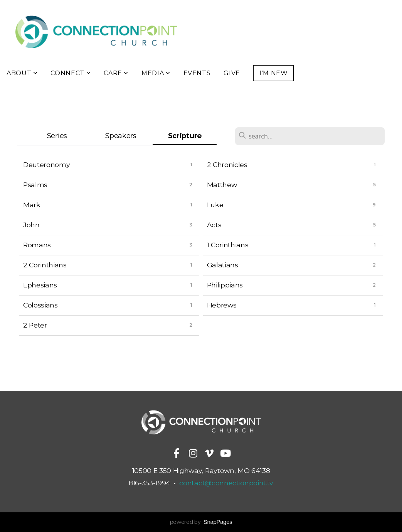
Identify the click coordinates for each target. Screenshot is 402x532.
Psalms (35, 185)
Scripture (185, 136)
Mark (32, 205)
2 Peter (35, 325)
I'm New (273, 73)
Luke (215, 205)
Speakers (121, 136)
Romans (37, 245)
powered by (201, 522)
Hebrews (222, 305)
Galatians (223, 265)
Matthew (222, 185)
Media (156, 73)
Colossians (40, 305)
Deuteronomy (46, 165)
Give (232, 73)
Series (57, 136)
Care (116, 73)
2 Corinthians (45, 265)
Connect (71, 73)
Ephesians (40, 285)
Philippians (225, 285)
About (22, 73)
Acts (214, 225)
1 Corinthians (228, 245)
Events (197, 73)
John (31, 225)
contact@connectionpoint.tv (226, 483)
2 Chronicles (227, 165)
